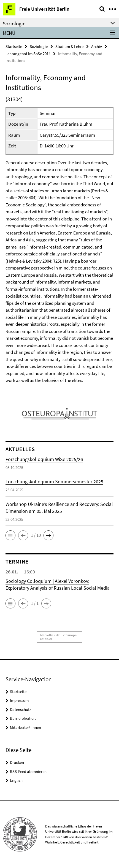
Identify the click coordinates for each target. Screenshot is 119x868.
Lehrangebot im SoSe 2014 (28, 54)
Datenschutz (21, 709)
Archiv (97, 46)
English (16, 780)
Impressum (19, 700)
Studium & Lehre (69, 46)
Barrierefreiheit (23, 718)
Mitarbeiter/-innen (25, 727)
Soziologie (39, 46)
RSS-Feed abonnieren (28, 771)
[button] (10, 535)
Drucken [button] (17, 762)
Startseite (14, 46)
